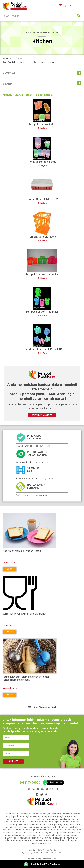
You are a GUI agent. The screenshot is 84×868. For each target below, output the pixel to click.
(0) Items (68, 6)
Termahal (33, 62)
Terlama (50, 62)
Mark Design (51, 859)
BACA (10, 569)
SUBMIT (13, 761)
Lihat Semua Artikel (42, 707)
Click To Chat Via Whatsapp (42, 864)
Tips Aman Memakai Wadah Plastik (22, 551)
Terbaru (42, 62)
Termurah (23, 62)
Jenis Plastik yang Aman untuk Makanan (25, 614)
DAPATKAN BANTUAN (42, 415)
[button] (10, 74)
